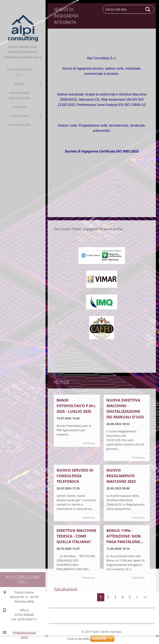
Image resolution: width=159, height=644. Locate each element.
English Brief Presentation (20, 95)
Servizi (20, 84)
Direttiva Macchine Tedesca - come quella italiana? (76, 536)
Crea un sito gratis (78, 639)
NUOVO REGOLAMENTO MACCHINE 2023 (121, 476)
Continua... (90, 443)
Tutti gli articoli (65, 589)
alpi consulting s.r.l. (20, 72)
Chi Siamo (20, 107)
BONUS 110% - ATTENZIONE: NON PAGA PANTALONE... (125, 536)
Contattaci (20, 116)
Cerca (148, 9)
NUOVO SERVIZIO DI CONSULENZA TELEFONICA (75, 476)
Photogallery (20, 125)
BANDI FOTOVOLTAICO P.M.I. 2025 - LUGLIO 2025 (76, 406)
